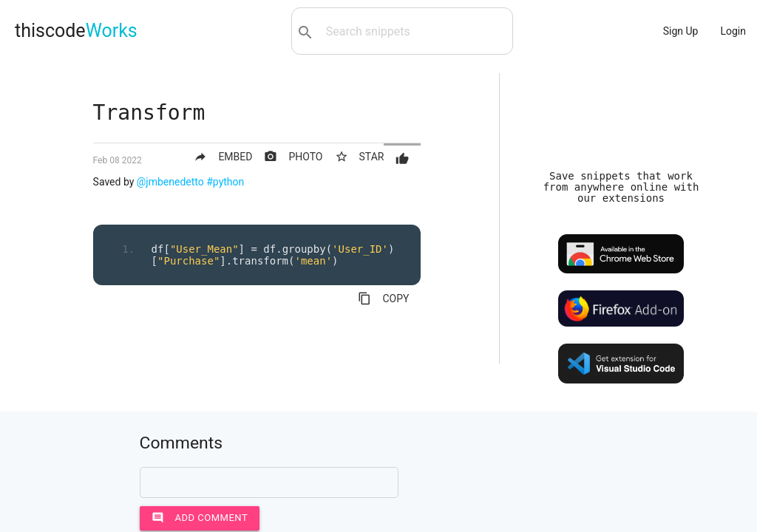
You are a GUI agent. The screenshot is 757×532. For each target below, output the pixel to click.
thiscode (76, 31)
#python (225, 182)
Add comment (200, 518)
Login (733, 31)
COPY (383, 299)
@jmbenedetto (170, 182)
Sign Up (681, 31)
